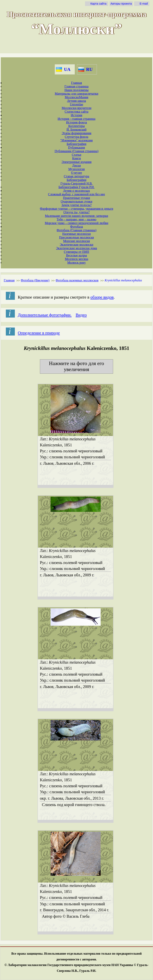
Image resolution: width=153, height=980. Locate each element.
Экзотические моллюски (76, 245)
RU (89, 69)
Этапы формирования (77, 133)
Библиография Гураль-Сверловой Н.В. (77, 182)
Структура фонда (76, 137)
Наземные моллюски (77, 234)
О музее (76, 173)
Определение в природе (39, 333)
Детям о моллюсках (76, 191)
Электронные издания (76, 162)
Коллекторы (77, 126)
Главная (77, 83)
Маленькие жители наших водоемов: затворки (76, 216)
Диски (76, 165)
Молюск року (77, 263)
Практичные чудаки (76, 198)
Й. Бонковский (77, 130)
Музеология (77, 169)
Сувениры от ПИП (76, 252)
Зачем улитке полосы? (76, 205)
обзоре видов (102, 297)
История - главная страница (76, 119)
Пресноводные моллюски (77, 237)
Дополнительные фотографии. (45, 315)
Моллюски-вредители (76, 108)
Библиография (77, 144)
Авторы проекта (121, 4)
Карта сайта (98, 4)
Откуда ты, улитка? (76, 212)
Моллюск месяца (76, 259)
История (76, 115)
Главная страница (77, 86)
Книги (76, 158)
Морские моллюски (77, 241)
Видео (81, 315)
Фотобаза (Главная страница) (76, 230)
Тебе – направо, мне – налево (77, 219)
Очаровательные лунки (76, 201)
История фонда (77, 122)
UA (67, 69)
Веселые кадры (77, 255)
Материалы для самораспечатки (76, 94)
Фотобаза (77, 227)
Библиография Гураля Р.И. (77, 187)
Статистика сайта (76, 112)
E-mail (144, 4)
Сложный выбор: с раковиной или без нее (77, 194)
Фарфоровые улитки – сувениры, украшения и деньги (77, 209)
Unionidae (76, 104)
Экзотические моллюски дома (76, 248)
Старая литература (76, 176)
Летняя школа (76, 101)
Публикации (77, 147)
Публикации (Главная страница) (76, 151)
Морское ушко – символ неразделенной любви (76, 223)
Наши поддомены (76, 90)
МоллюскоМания (76, 97)
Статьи (76, 155)
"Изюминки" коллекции (77, 140)
